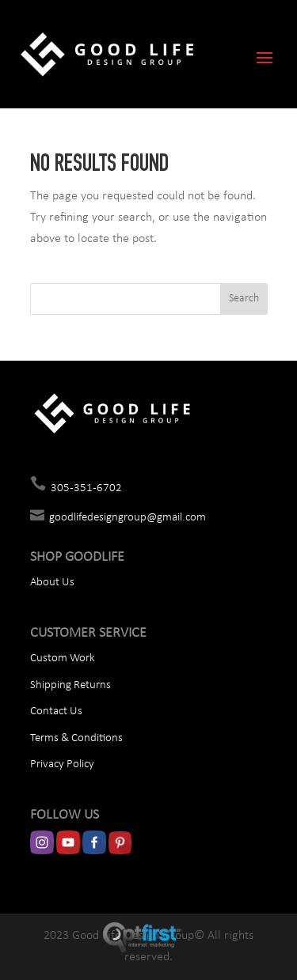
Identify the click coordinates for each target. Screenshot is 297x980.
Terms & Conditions (76, 738)
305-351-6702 (86, 488)
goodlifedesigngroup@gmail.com (128, 518)
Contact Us (56, 711)
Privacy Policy (62, 764)
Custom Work (63, 658)
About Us (52, 583)
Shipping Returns (70, 685)
